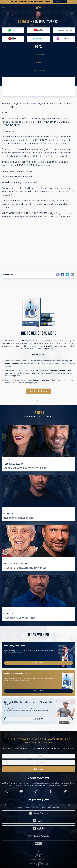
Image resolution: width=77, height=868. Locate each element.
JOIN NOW (60, 2)
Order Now (38, 691)
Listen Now (39, 719)
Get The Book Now (39, 391)
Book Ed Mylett (38, 663)
